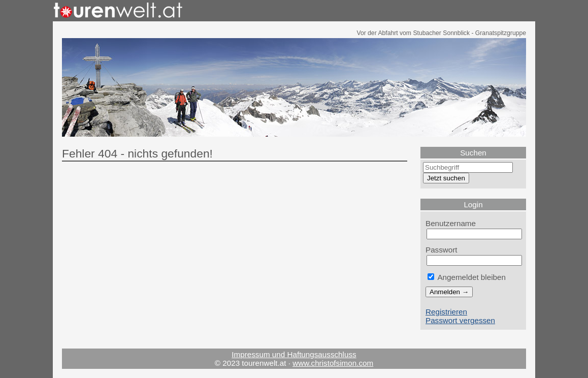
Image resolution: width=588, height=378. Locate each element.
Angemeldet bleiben (467, 277)
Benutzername (451, 223)
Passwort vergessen (460, 320)
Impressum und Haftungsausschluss (294, 354)
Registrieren (446, 312)
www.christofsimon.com (333, 363)
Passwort (442, 250)
